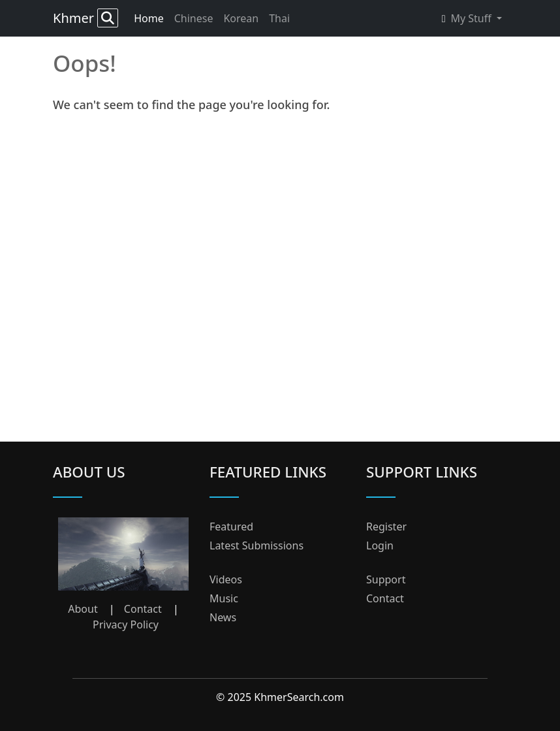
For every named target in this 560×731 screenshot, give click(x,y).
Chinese (194, 18)
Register (386, 527)
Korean (241, 18)
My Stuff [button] (468, 18)
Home (149, 18)
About (83, 609)
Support (386, 579)
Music (224, 598)
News (223, 617)
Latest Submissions (257, 545)
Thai (279, 18)
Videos (226, 579)
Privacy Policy (126, 625)
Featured (231, 527)
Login (380, 545)
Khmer (86, 18)
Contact (143, 609)
